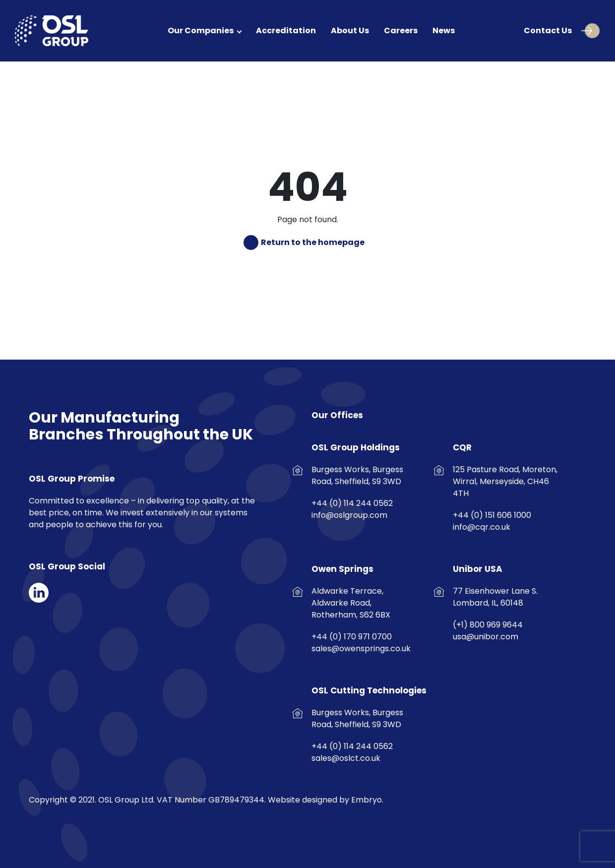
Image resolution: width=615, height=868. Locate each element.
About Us (350, 31)
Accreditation (286, 31)
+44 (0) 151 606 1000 (492, 515)
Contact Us (558, 31)
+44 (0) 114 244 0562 (352, 503)
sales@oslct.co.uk (346, 758)
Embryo (367, 800)
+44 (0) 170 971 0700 (352, 637)
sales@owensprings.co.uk (361, 649)
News (444, 31)
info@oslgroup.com (349, 515)
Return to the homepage (312, 243)
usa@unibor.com (486, 637)
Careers (401, 31)
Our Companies (201, 31)
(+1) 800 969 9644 (488, 625)
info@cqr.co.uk (482, 527)
